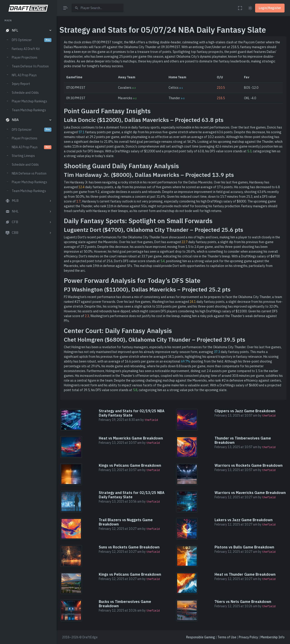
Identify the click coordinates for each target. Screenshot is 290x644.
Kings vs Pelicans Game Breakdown (130, 465)
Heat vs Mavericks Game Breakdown (131, 438)
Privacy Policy (248, 637)
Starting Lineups (23, 156)
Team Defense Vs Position (30, 66)
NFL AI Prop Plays (24, 75)
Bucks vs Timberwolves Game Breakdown (125, 604)
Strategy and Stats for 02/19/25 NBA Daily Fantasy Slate (132, 413)
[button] (28, 31)
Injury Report (21, 84)
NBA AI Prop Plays (32, 147)
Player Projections (25, 57)
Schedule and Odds (25, 93)
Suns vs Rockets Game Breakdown (129, 547)
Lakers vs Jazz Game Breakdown (244, 520)
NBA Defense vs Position (29, 173)
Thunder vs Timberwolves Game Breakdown (243, 440)
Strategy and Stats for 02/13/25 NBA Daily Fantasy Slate (132, 495)
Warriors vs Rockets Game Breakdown (249, 465)
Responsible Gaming (201, 637)
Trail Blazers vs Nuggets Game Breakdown (126, 522)
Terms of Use (227, 637)
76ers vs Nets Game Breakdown (243, 602)
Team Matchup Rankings (29, 110)
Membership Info (273, 637)
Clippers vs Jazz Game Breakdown (245, 411)
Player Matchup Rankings (29, 101)
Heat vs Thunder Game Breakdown (245, 574)
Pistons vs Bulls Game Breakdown (244, 547)
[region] (28, 327)
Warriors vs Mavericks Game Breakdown (250, 493)
